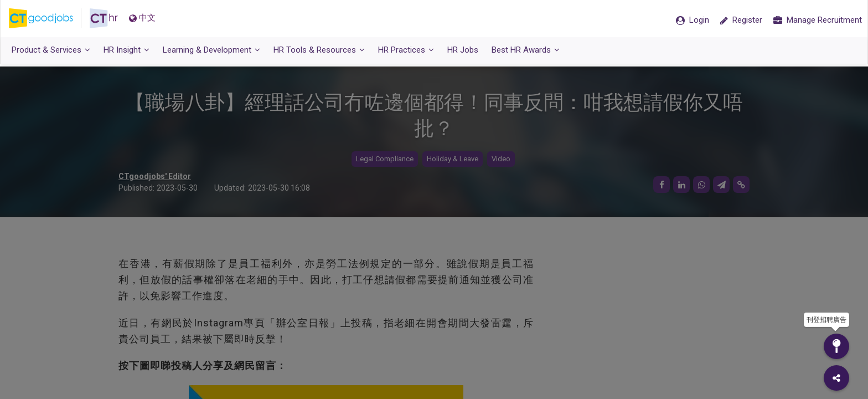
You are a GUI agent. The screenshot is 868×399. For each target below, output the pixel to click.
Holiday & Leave (453, 159)
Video (501, 159)
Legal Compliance (385, 159)
